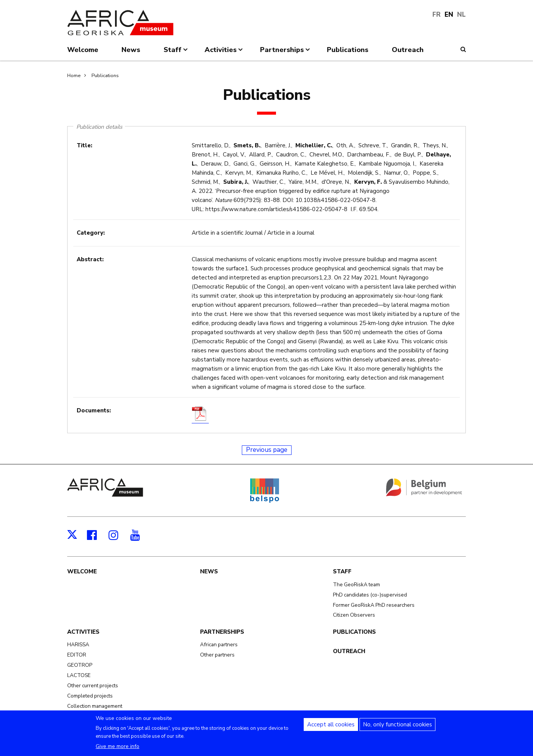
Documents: (94, 410)
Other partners (217, 655)
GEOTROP (80, 665)
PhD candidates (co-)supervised (370, 595)
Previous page (267, 450)
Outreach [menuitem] (408, 50)
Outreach (349, 651)
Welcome (82, 571)
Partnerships (222, 632)
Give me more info (117, 750)
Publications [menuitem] (348, 50)
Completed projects (90, 696)
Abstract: (90, 259)
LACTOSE (79, 675)
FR (437, 15)
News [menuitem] (131, 50)
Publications (105, 76)
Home (74, 76)
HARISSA (78, 645)
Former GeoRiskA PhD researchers (374, 605)
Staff (342, 571)
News (209, 571)
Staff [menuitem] (176, 53)
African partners (219, 645)
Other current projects (93, 686)
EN (449, 15)
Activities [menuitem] (224, 53)
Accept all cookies (331, 728)
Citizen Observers (354, 615)
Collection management (95, 706)
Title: (84, 145)
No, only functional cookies (397, 728)
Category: (91, 233)
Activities (83, 632)
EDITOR (77, 655)
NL (461, 15)
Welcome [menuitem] (83, 50)
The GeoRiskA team (356, 585)
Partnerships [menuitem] (286, 53)
